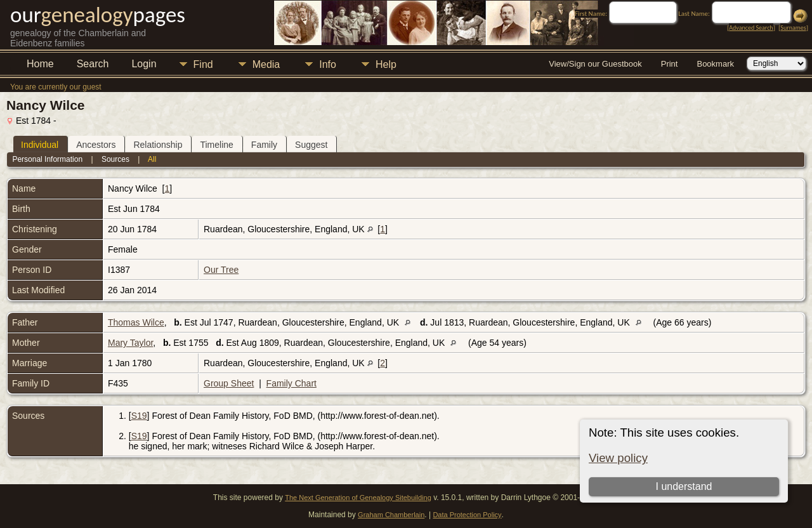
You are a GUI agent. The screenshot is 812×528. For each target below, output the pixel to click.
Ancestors (96, 145)
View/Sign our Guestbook (595, 64)
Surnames (793, 28)
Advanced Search (751, 28)
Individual (40, 145)
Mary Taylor (130, 343)
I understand (684, 486)
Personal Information (47, 159)
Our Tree (221, 270)
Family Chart (291, 383)
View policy (618, 458)
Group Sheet (229, 383)
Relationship (158, 145)
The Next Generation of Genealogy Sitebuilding (358, 498)
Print (670, 64)
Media (266, 64)
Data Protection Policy (467, 515)
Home (40, 64)
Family (264, 145)
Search (93, 64)
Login (144, 64)
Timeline (216, 145)
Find (203, 64)
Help (386, 64)
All (152, 159)
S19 (139, 416)
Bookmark (715, 64)
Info (328, 64)
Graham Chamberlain (391, 515)
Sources (115, 159)
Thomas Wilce (136, 322)
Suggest (311, 145)
